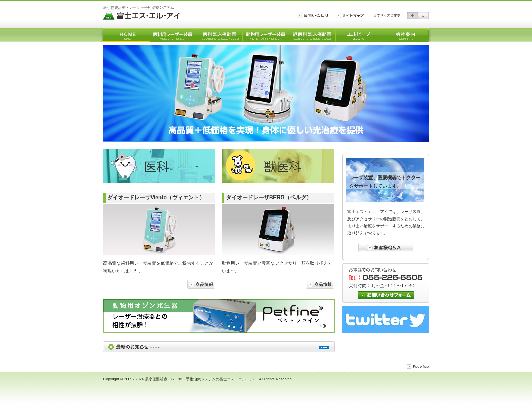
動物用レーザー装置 (266, 35)
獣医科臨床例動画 (312, 35)
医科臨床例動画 (219, 35)
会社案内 (405, 35)
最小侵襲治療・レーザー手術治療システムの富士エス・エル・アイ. (202, 379)
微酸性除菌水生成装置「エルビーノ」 (359, 35)
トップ (126, 35)
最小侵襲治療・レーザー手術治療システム (139, 8)
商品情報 (201, 284)
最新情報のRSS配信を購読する (324, 347)
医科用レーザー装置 (173, 35)
